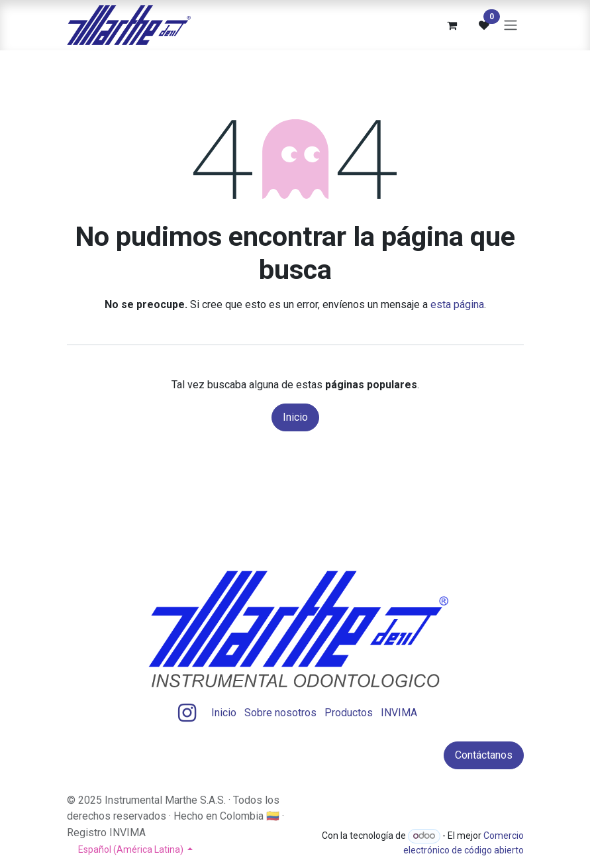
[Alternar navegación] (511, 26)
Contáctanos (484, 755)
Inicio (295, 417)
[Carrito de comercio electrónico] (452, 25)
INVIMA (399, 713)
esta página (457, 304)
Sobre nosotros (280, 713)
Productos (349, 713)
